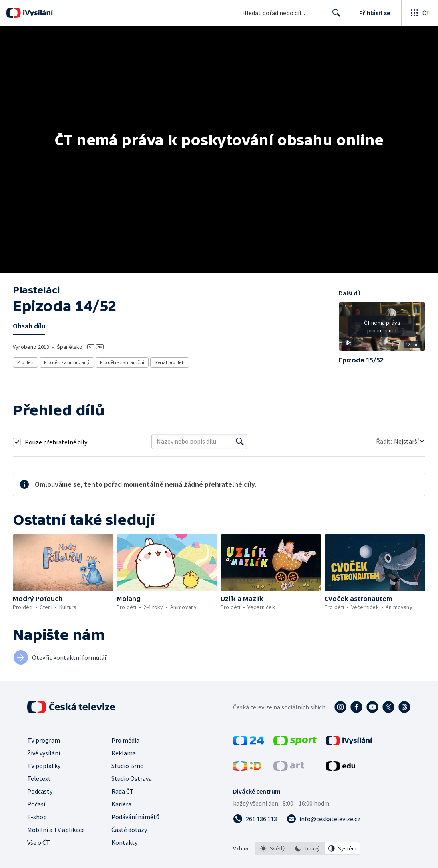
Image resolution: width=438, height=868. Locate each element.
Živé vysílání (44, 753)
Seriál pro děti (170, 362)
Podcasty (40, 791)
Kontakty (124, 842)
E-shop (37, 817)
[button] (382, 329)
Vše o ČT (39, 842)
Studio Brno (128, 766)
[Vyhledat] (240, 442)
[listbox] (308, 848)
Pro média (125, 740)
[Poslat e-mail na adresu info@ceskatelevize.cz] (324, 819)
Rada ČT (123, 791)
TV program (44, 740)
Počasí (36, 804)
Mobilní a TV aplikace (56, 830)
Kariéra (121, 804)
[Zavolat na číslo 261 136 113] (255, 819)
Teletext (39, 778)
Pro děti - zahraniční (122, 362)
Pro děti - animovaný (67, 362)
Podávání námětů (135, 817)
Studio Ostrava (132, 778)
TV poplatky (44, 766)
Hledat (334, 16)
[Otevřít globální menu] (420, 13)
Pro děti (25, 362)
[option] (273, 848)
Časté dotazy (129, 830)
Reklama (124, 753)
